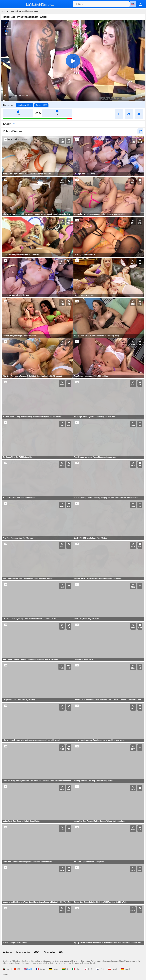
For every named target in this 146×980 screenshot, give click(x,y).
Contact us (7, 952)
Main (3, 11)
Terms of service (23, 952)
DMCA (37, 952)
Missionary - (25, 105)
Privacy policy (49, 952)
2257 (61, 952)
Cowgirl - (41, 105)
